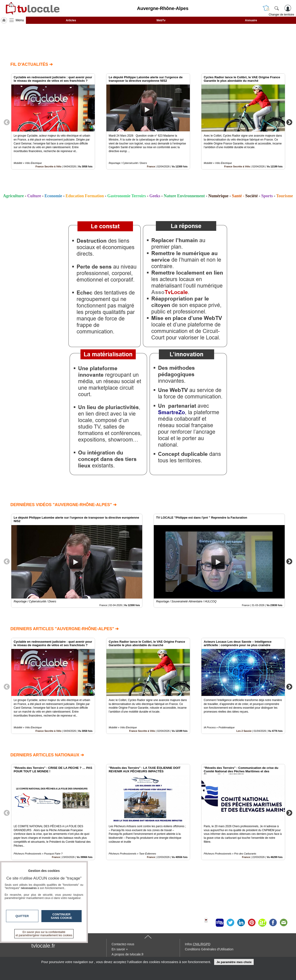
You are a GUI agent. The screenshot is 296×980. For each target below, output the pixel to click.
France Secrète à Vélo (48, 166)
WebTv (161, 20)
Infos (198, 944)
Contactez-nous (123, 944)
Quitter (22, 916)
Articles (71, 20)
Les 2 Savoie (244, 731)
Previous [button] (7, 122)
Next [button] (289, 122)
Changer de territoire (281, 15)
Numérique (218, 196)
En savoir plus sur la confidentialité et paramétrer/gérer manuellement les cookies (44, 934)
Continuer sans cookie (62, 916)
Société (252, 196)
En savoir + (120, 949)
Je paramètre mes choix (234, 962)
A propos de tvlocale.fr (128, 954)
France (151, 166)
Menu (20, 20)
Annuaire (251, 20)
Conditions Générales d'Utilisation (209, 949)
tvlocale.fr (43, 946)
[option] (53, 121)
